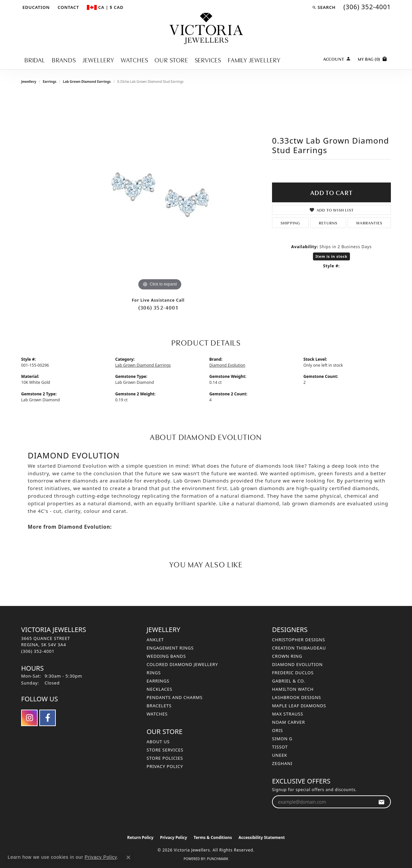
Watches (135, 60)
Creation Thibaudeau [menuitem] (299, 648)
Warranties (369, 223)
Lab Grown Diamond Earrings (87, 82)
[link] (68, 7)
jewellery (29, 82)
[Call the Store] (38, 651)
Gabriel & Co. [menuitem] (289, 681)
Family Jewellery (254, 60)
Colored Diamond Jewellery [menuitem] (182, 664)
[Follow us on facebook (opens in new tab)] (48, 718)
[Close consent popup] (128, 857)
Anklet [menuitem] (155, 640)
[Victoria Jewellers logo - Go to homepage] (206, 29)
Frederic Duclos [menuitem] (293, 673)
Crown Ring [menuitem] (287, 656)
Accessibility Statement (261, 837)
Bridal (35, 60)
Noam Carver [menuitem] (289, 722)
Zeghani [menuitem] (282, 763)
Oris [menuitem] (277, 730)
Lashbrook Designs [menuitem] (297, 697)
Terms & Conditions (213, 837)
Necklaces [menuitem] (159, 689)
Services (208, 60)
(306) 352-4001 (158, 307)
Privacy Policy (165, 766)
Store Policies (165, 758)
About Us (158, 742)
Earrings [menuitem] (158, 681)
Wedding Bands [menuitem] (166, 656)
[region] (160, 193)
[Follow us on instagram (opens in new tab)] (29, 718)
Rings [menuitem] (154, 673)
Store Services (165, 750)
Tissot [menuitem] (280, 747)
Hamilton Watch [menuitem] (293, 689)
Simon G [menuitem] (282, 739)
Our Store (171, 60)
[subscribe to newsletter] (381, 802)
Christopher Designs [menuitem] (299, 640)
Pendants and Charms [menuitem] (175, 697)
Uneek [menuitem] (280, 755)
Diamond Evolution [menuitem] (297, 664)
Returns (328, 223)
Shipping (291, 223)
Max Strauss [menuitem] (288, 714)
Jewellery (98, 60)
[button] (35, 7)
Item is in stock (332, 256)
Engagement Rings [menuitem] (170, 648)
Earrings (49, 82)
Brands (64, 60)
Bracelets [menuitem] (159, 706)
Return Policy (140, 837)
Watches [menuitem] (157, 714)
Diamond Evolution (227, 365)
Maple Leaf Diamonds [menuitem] (299, 706)
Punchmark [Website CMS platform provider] (218, 859)
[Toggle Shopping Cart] (373, 58)
